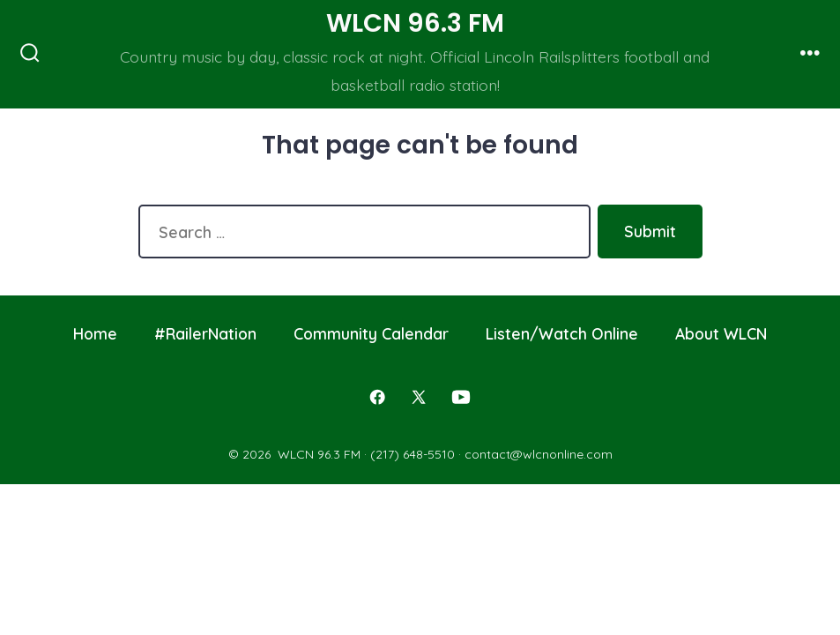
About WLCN (721, 333)
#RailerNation (205, 333)
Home (95, 333)
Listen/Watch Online (562, 333)
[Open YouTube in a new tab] (461, 397)
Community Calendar (371, 333)
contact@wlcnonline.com (539, 454)
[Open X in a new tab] (419, 397)
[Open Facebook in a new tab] (377, 397)
